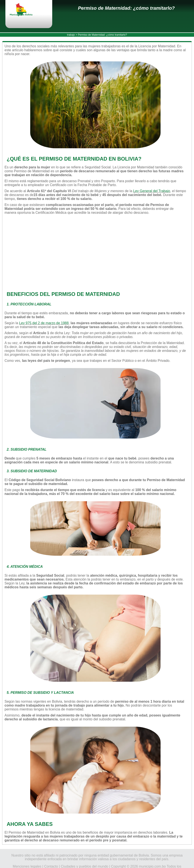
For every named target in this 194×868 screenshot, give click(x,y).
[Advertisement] (95, 253)
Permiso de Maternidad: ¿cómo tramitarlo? (126, 8)
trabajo (71, 35)
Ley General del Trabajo (152, 191)
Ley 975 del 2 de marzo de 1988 (44, 323)
